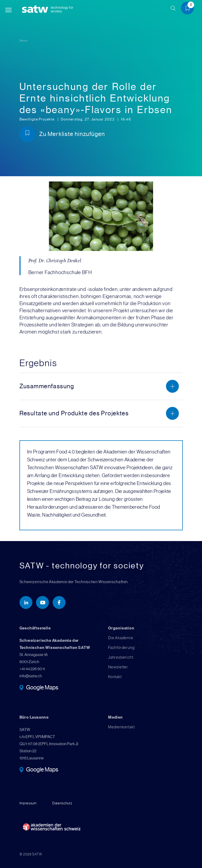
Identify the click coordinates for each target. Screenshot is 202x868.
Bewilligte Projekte (37, 119)
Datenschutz (62, 803)
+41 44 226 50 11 (32, 669)
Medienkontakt (121, 727)
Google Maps (42, 688)
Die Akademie (121, 638)
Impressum (28, 803)
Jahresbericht (121, 657)
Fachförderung (121, 648)
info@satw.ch (31, 676)
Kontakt (115, 677)
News (24, 41)
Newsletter (118, 667)
